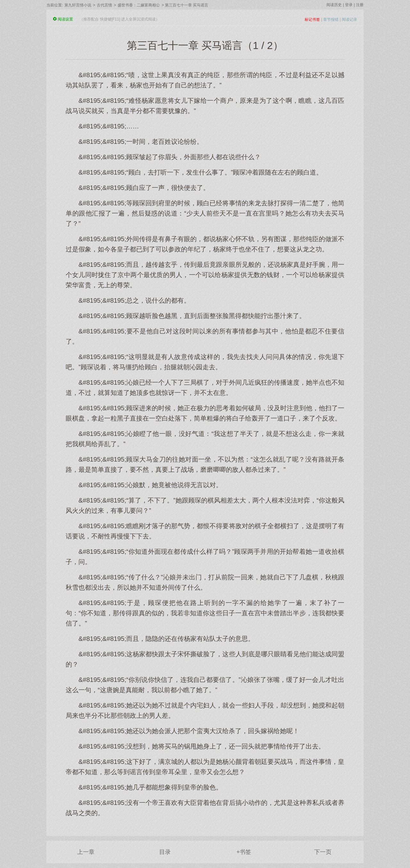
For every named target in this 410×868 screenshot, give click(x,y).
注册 (360, 5)
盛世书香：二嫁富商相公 (139, 5)
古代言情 (104, 5)
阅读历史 (334, 5)
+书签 (244, 852)
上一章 (86, 852)
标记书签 (312, 20)
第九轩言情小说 (78, 5)
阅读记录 (349, 20)
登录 (349, 5)
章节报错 (331, 20)
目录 (165, 852)
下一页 (323, 852)
